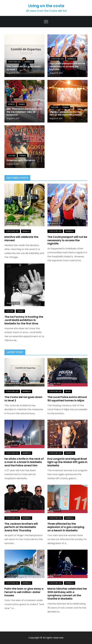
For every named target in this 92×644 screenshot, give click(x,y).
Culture (55, 107)
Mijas (68, 391)
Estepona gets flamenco (21, 160)
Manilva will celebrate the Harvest (21, 238)
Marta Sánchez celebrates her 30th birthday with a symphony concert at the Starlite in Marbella (67, 594)
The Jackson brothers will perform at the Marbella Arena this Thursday (21, 527)
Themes (22, 104)
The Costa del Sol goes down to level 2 (24, 68)
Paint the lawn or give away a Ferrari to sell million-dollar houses (24, 592)
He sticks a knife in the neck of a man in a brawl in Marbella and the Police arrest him (24, 462)
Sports (11, 104)
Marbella (29, 62)
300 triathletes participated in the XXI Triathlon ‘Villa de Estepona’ (24, 112)
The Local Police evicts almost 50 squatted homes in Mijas (67, 399)
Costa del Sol (14, 62)
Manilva (26, 231)
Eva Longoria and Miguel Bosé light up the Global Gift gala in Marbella (67, 462)
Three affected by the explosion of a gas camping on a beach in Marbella (66, 527)
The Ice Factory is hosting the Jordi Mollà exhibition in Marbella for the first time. (24, 320)
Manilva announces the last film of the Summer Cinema (66, 113)
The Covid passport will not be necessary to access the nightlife (67, 66)
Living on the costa (46, 6)
